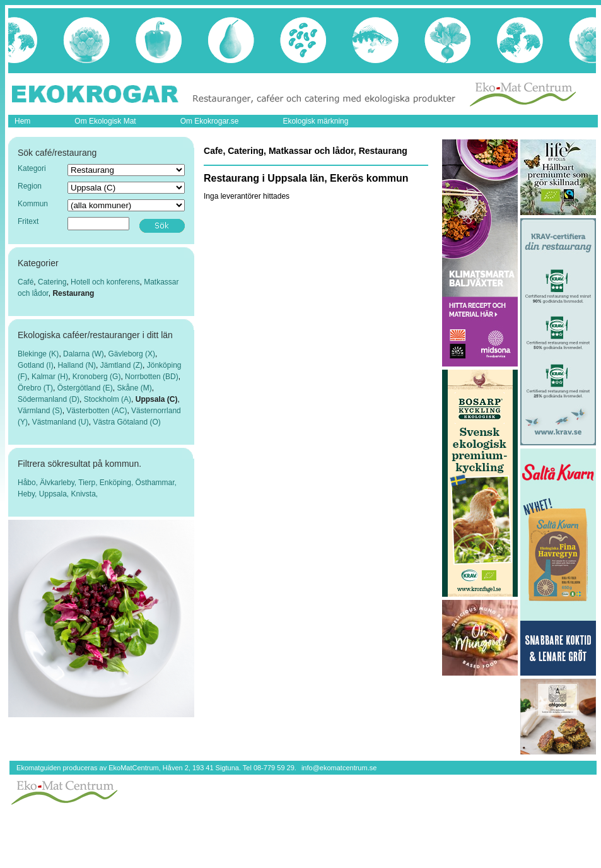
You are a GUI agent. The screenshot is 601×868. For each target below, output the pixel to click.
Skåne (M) (134, 388)
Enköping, (118, 483)
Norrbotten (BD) (152, 377)
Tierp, (89, 483)
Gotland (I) (36, 365)
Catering (52, 282)
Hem (22, 121)
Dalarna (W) (84, 354)
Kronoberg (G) (97, 377)
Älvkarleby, (59, 483)
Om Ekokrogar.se (210, 121)
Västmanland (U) (61, 422)
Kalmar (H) (50, 377)
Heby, (28, 494)
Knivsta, (85, 494)
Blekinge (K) (38, 354)
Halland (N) (77, 365)
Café (26, 282)
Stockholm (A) (108, 399)
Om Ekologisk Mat (105, 121)
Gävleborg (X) (131, 354)
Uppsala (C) (157, 399)
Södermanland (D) (49, 399)
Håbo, (29, 483)
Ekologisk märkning (315, 121)
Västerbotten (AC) (96, 411)
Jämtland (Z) (121, 365)
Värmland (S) (40, 411)
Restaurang (73, 293)
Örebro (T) (35, 388)
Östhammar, (156, 483)
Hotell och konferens (105, 282)
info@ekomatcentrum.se (339, 768)
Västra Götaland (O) (126, 422)
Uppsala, (55, 494)
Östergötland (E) (85, 388)
